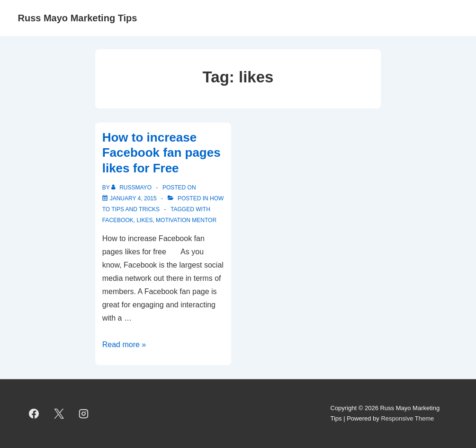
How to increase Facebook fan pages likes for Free (162, 153)
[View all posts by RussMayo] (132, 188)
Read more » (124, 345)
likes (144, 220)
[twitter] (59, 413)
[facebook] (34, 413)
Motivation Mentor (186, 220)
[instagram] (84, 413)
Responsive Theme (407, 418)
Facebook (118, 220)
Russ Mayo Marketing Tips (78, 18)
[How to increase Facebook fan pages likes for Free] (133, 198)
